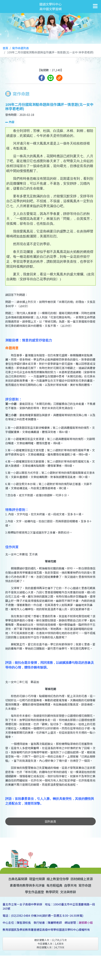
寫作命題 (85, 885)
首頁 (5, 48)
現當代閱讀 (37, 879)
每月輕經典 (54, 885)
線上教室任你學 (58, 879)
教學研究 (52, 892)
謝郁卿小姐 (86, 923)
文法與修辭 (68, 892)
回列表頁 (50, 821)
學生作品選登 (34, 892)
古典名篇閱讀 (18, 879)
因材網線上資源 (82, 879)
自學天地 (70, 885)
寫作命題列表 (21, 48)
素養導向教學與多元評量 (27, 885)
